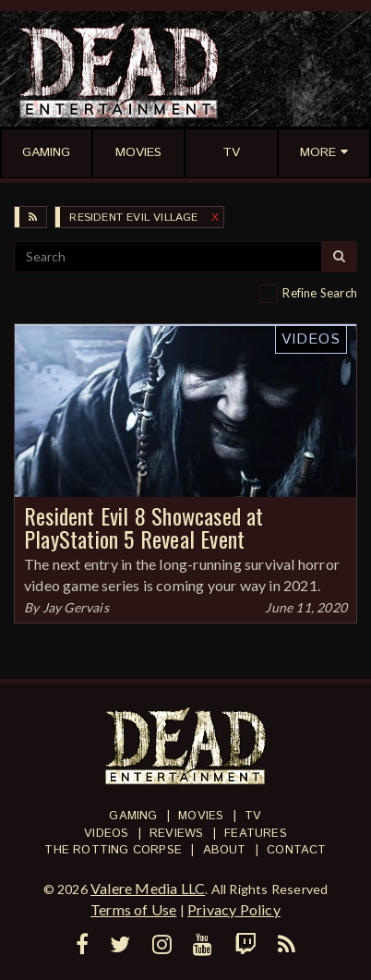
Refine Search (320, 293)
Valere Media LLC (148, 888)
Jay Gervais (76, 607)
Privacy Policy (234, 909)
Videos (311, 339)
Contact (296, 850)
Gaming (133, 816)
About (225, 850)
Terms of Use (133, 909)
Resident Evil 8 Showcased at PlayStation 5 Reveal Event (144, 527)
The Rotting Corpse (113, 850)
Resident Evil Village (133, 218)
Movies (201, 816)
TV (253, 816)
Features (256, 834)
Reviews (176, 834)
